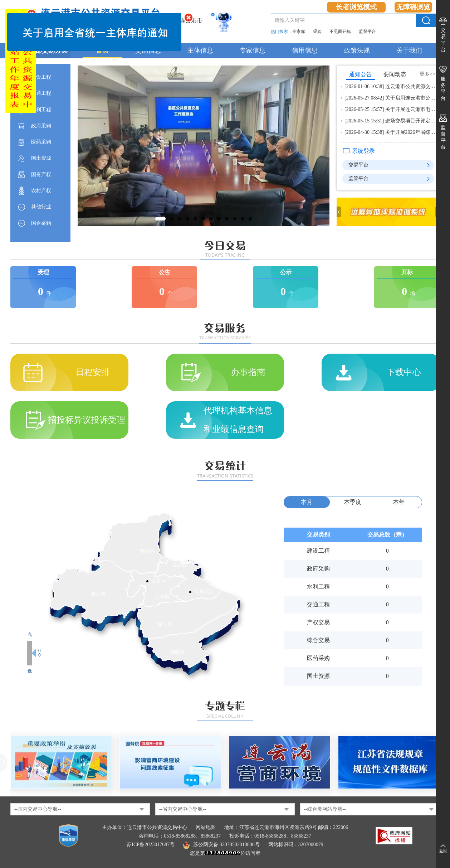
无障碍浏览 (413, 7)
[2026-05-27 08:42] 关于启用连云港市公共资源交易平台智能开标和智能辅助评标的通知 (390, 98)
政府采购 (41, 126)
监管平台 (358, 178)
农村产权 (41, 191)
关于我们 (409, 50)
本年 (399, 502)
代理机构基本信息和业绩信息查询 (238, 420)
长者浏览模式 (356, 7)
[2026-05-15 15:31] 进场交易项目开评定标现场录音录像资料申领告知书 (390, 121)
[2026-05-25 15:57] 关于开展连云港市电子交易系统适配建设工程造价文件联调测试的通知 (390, 109)
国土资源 (41, 158)
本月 (307, 502)
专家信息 (253, 50)
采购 (317, 31)
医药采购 (41, 142)
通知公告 (361, 76)
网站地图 (206, 827)
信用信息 (305, 50)
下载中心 (404, 372)
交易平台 (443, 40)
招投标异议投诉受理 (87, 420)
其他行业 (41, 207)
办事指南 (248, 372)
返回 (443, 851)
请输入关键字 (290, 20)
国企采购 (41, 223)
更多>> (427, 74)
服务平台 (443, 89)
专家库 (299, 31)
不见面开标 (340, 31)
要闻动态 (395, 74)
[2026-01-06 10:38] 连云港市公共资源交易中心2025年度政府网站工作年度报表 (390, 86)
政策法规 (357, 50)
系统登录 (363, 151)
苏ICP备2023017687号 (151, 845)
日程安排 (93, 372)
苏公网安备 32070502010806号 (221, 845)
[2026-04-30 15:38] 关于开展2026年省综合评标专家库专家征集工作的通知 (390, 132)
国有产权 (41, 174)
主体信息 (200, 50)
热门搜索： (282, 31)
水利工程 (41, 110)
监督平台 (367, 31)
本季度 (353, 502)
